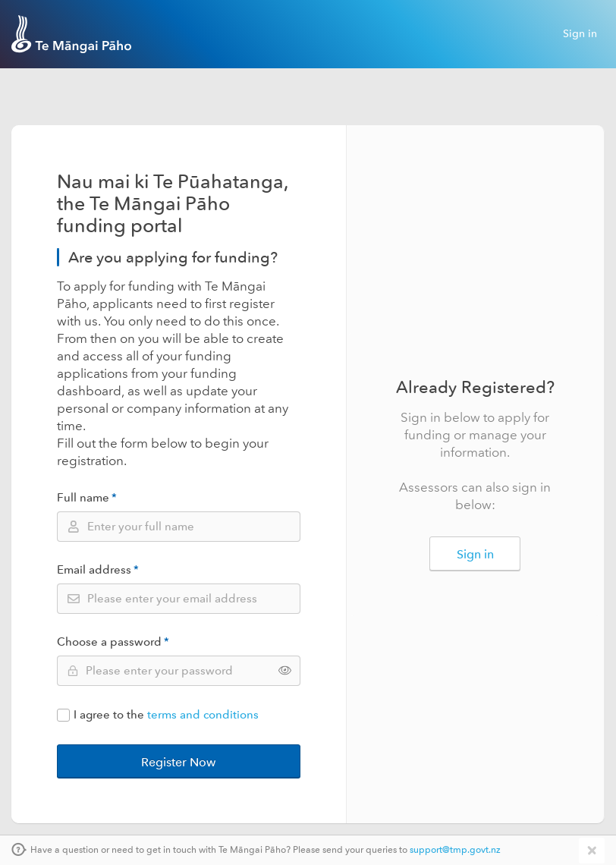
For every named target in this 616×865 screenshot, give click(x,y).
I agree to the (158, 715)
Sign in (580, 34)
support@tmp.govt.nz (455, 850)
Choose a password (113, 642)
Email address (98, 570)
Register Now (178, 762)
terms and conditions (203, 715)
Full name (87, 498)
